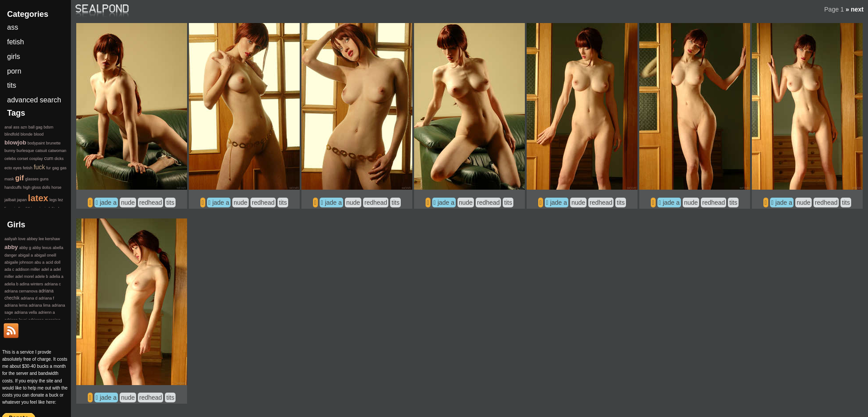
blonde (26, 134)
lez (61, 200)
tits (170, 203)
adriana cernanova (21, 291)
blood (39, 134)
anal (8, 127)
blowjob (15, 142)
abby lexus (42, 248)
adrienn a (47, 312)
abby (11, 247)
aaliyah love (15, 239)
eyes (18, 168)
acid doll (53, 262)
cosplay (36, 159)
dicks (59, 159)
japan (22, 200)
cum (49, 158)
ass (13, 27)
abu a (40, 262)
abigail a (26, 255)
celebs (10, 159)
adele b (42, 277)
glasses (32, 179)
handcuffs (13, 187)
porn (14, 71)
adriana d (29, 298)
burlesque (25, 151)
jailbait (10, 200)
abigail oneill (45, 255)
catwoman (57, 151)
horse (57, 187)
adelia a (56, 277)
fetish (16, 42)
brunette (53, 143)
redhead (151, 203)
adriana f (46, 298)
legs (53, 200)
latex (38, 198)
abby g (25, 248)
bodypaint (36, 143)
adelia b (12, 284)
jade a (108, 203)
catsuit (41, 151)
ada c (9, 269)
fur (49, 168)
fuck (39, 167)
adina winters (31, 284)
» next (855, 9)
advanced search (34, 100)
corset (23, 159)
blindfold (12, 134)
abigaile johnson (19, 262)
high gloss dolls (37, 187)
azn (24, 127)
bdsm (48, 127)
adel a (47, 269)
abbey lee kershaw (43, 239)
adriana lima (40, 305)
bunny (10, 151)
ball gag (35, 127)
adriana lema (16, 305)
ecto (8, 168)
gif (20, 178)
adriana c (53, 284)
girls (14, 57)
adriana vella (25, 312)
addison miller (28, 269)
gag (56, 168)
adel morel (24, 277)
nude (128, 203)
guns (44, 179)
